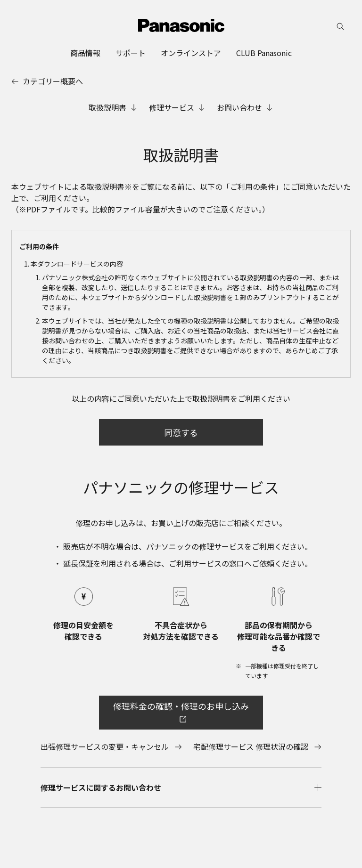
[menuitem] (85, 53)
